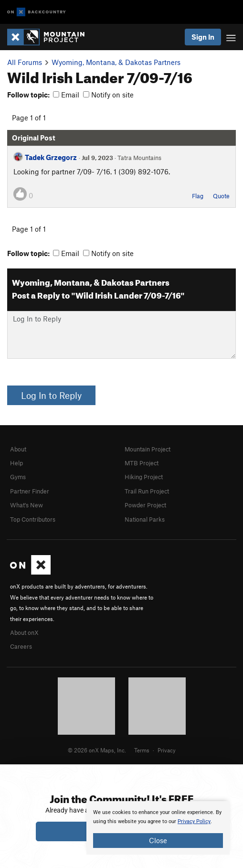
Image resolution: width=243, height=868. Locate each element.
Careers (21, 646)
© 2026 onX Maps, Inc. (97, 750)
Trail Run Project (147, 491)
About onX (24, 632)
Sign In (203, 37)
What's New (26, 505)
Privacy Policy (194, 821)
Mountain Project (148, 449)
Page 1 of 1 (29, 118)
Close (158, 840)
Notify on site (108, 95)
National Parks (145, 519)
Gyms (18, 477)
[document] (158, 828)
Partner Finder (30, 491)
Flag (198, 196)
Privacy (167, 750)
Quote (221, 196)
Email (66, 95)
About (18, 449)
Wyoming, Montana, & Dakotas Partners (116, 62)
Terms (142, 750)
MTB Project (142, 463)
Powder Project (145, 505)
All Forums (25, 62)
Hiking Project (144, 477)
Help (16, 463)
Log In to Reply (51, 395)
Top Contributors (33, 519)
